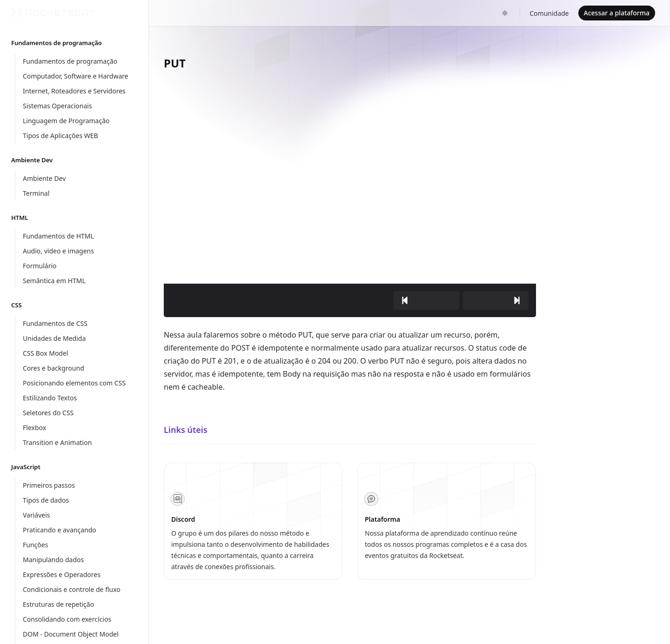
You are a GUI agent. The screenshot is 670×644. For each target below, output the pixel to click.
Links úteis (186, 430)
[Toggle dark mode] (505, 13)
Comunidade (549, 13)
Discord (183, 519)
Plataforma (382, 519)
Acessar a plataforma (617, 13)
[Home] (53, 13)
